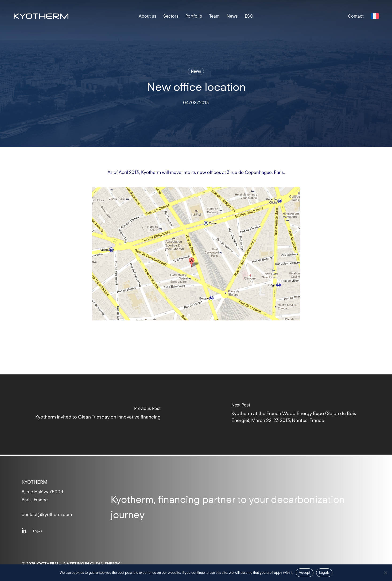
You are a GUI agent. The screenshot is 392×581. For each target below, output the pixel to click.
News (196, 71)
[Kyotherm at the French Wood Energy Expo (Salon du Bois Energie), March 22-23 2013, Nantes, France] (294, 415)
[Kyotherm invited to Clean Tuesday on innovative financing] (98, 415)
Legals (324, 573)
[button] (38, 531)
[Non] (385, 573)
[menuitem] (375, 16)
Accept (305, 573)
